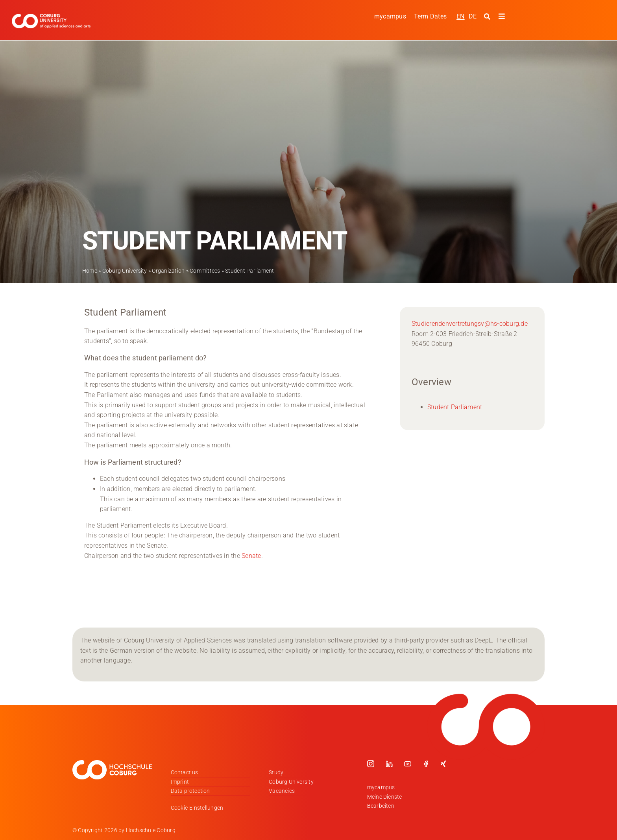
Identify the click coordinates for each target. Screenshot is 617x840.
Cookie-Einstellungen (197, 808)
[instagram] (371, 764)
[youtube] (408, 764)
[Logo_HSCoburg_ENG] (51, 17)
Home (90, 271)
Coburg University (125, 271)
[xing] (443, 764)
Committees (205, 271)
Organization (168, 271)
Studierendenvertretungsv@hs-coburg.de (470, 324)
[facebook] (426, 764)
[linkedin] (389, 764)
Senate (251, 555)
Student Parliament (455, 407)
